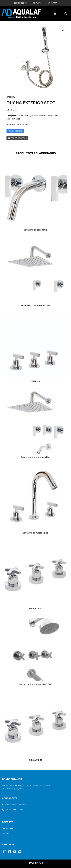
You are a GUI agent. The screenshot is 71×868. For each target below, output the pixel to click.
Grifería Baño (53, 116)
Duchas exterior (38, 116)
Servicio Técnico (21, 3)
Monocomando (13, 119)
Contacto (37, 3)
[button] (55, 14)
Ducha (20, 116)
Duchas (27, 116)
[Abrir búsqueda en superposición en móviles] (66, 14)
